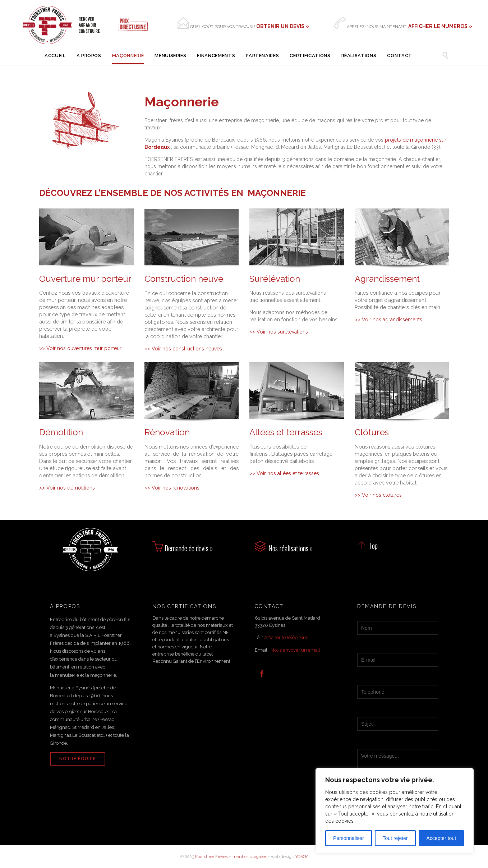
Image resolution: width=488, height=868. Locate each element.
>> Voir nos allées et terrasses (284, 473)
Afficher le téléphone (286, 637)
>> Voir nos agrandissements (388, 320)
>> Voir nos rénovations (172, 488)
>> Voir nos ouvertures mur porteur (80, 348)
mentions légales (250, 856)
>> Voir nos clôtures (378, 495)
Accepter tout (441, 838)
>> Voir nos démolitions (67, 488)
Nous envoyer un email (295, 650)
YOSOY (302, 856)
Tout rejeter (395, 838)
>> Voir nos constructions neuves (183, 349)
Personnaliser (349, 838)
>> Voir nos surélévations (279, 332)
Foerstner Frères (211, 856)
